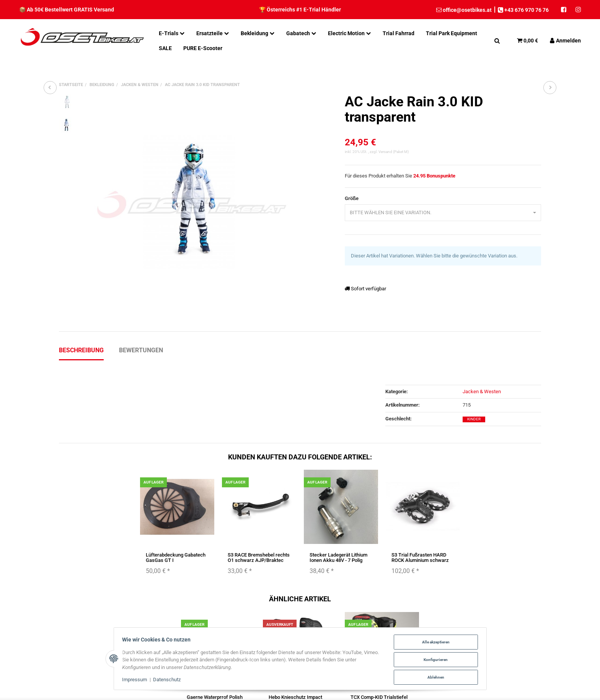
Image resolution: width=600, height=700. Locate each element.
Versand (386, 152)
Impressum (136, 680)
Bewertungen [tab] (141, 350)
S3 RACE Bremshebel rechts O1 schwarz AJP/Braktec (259, 558)
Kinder (474, 419)
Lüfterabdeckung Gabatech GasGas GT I (176, 558)
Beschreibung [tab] (81, 350)
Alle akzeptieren (434, 642)
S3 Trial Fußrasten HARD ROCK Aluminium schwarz (420, 558)
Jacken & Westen (482, 392)
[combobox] (443, 213)
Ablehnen (434, 677)
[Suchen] (497, 41)
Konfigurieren (434, 660)
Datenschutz (168, 680)
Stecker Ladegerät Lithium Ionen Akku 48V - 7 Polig (338, 558)
